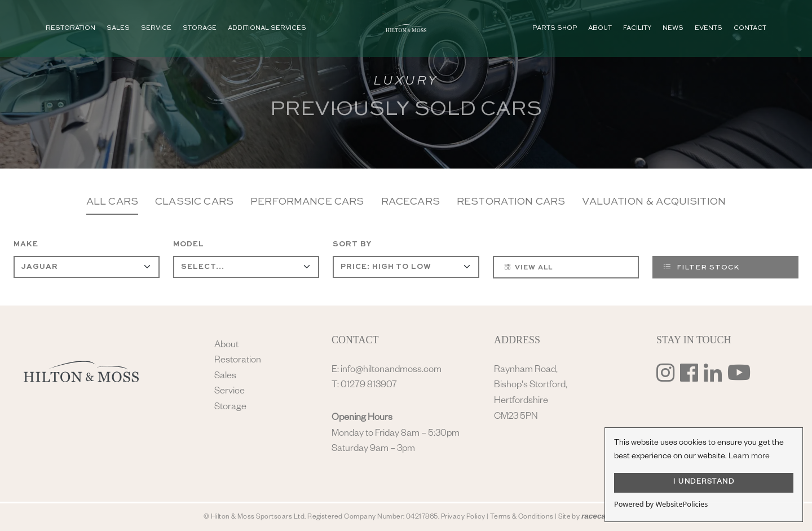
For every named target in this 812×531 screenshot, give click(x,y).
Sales (225, 377)
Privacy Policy (463, 517)
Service (230, 392)
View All (528, 267)
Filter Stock (701, 267)
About (226, 346)
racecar (595, 516)
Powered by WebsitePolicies (661, 504)
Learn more (749, 457)
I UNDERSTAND (704, 483)
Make (26, 244)
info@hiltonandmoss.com (391, 371)
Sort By (352, 244)
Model (189, 244)
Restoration (238, 361)
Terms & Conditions (522, 517)
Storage (230, 408)
